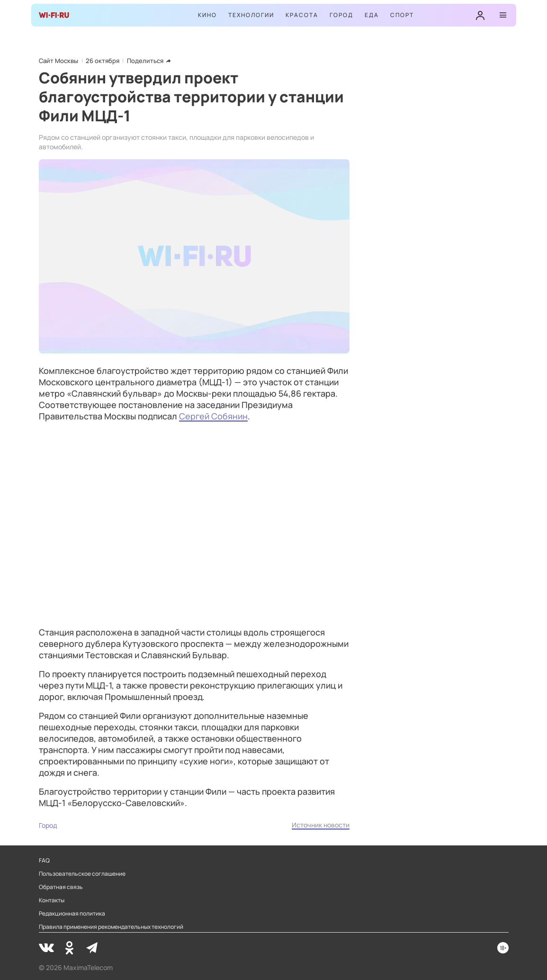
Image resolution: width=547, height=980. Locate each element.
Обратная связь (61, 887)
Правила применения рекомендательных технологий (111, 927)
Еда (372, 15)
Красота (302, 15)
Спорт (402, 15)
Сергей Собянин (213, 416)
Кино (207, 15)
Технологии (251, 15)
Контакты (52, 900)
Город (341, 15)
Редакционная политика (72, 914)
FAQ (44, 861)
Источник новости (321, 825)
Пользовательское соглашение (82, 874)
